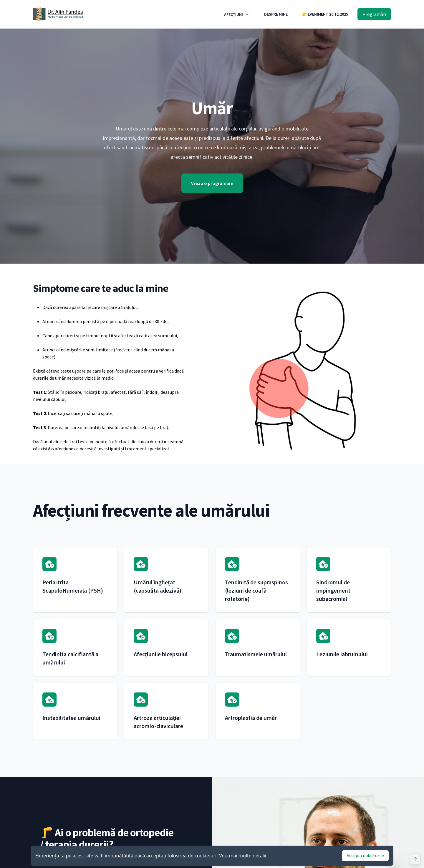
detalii (259, 856)
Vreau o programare (212, 183)
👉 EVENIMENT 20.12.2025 (325, 14)
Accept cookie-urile (365, 855)
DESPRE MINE (276, 14)
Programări (374, 14)
